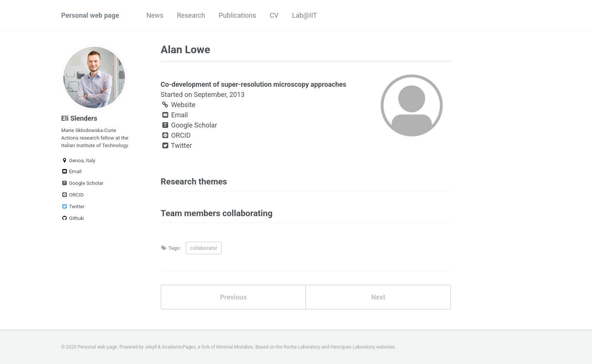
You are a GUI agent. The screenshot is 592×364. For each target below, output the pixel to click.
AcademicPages (179, 347)
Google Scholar (82, 183)
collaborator (203, 248)
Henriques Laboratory (353, 347)
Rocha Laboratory (302, 347)
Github (72, 218)
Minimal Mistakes (235, 347)
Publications (237, 15)
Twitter (73, 206)
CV (274, 15)
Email (71, 171)
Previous (233, 297)
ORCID (72, 195)
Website (178, 105)
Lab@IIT (305, 15)
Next (378, 297)
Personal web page (90, 15)
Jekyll (151, 347)
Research (191, 15)
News (155, 15)
